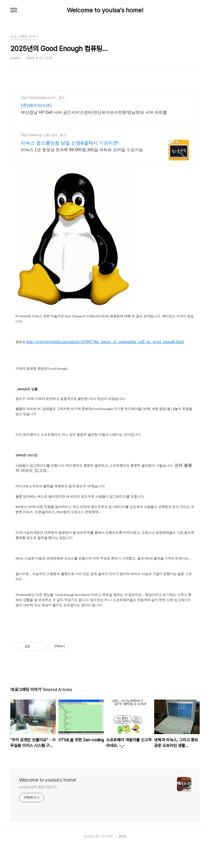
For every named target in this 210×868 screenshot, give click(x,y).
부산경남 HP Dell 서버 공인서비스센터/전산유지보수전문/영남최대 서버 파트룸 (94, 112)
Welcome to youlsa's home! (105, 10)
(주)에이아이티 (36, 106)
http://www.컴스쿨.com (39, 135)
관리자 (122, 858)
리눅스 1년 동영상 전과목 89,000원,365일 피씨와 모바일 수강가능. (83, 150)
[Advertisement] (105, 636)
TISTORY (107, 858)
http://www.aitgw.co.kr (38, 98)
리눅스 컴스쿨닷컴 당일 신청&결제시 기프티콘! (70, 143)
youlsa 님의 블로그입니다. (38, 809)
